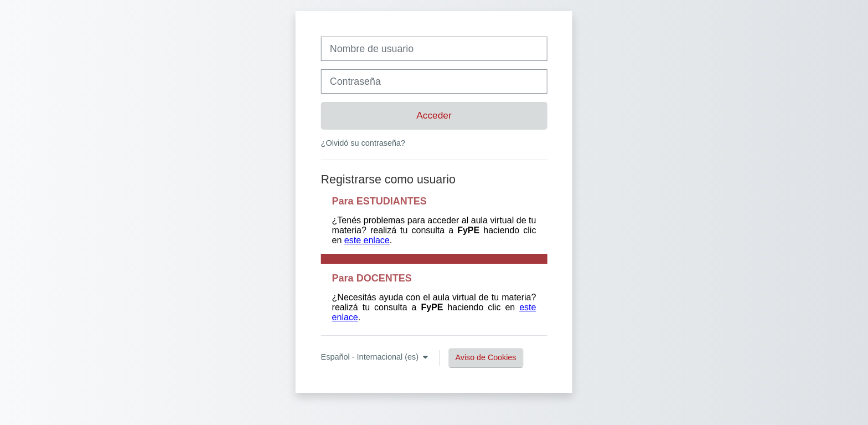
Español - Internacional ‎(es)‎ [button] (371, 357)
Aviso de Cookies (486, 357)
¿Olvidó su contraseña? (363, 143)
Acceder (434, 115)
